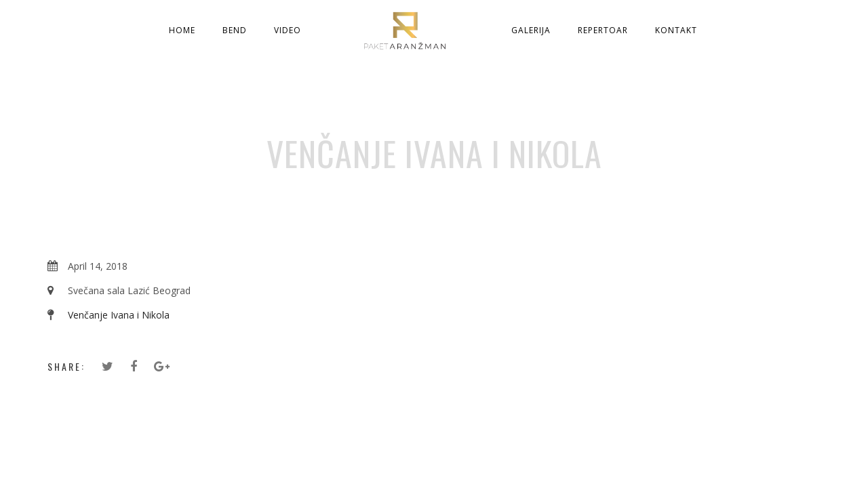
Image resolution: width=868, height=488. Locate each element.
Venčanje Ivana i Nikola (119, 315)
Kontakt (676, 30)
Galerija (531, 30)
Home (182, 30)
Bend (235, 30)
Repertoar (603, 30)
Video (288, 30)
